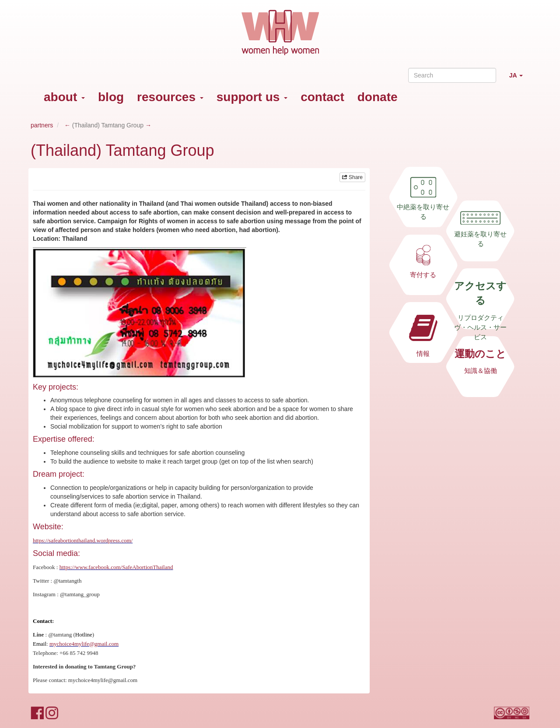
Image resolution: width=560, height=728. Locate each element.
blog (111, 97)
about (64, 97)
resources (170, 97)
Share (352, 177)
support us (252, 97)
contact (322, 97)
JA (519, 79)
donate (378, 97)
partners (42, 125)
